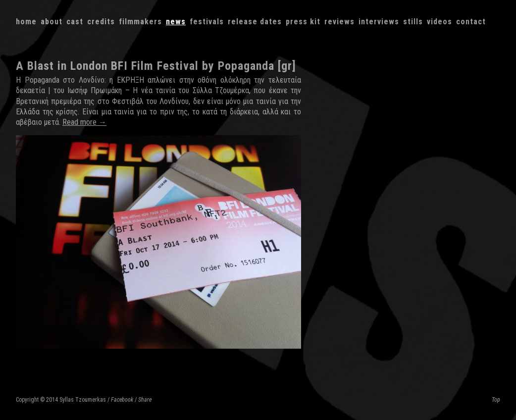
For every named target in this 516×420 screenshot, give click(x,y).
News (176, 22)
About (52, 22)
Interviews (379, 22)
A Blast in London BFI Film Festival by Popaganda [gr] (156, 66)
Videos (439, 22)
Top (496, 400)
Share (145, 400)
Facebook (122, 400)
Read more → (84, 122)
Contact (471, 22)
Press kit (303, 22)
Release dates (255, 22)
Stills (413, 22)
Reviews (339, 22)
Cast (75, 22)
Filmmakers (140, 22)
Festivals (207, 22)
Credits (101, 22)
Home (26, 22)
